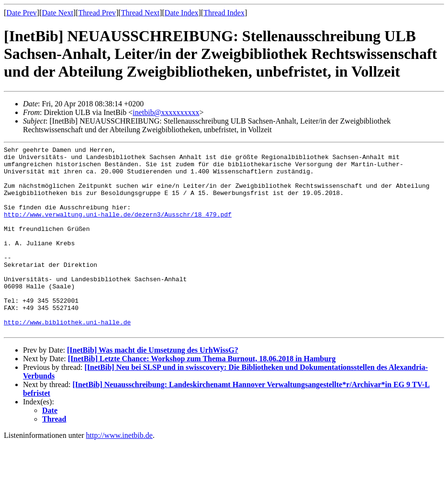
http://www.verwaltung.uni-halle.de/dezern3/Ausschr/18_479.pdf (118, 229)
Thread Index (224, 13)
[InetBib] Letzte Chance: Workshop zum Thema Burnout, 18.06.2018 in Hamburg (202, 396)
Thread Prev (97, 13)
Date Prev (22, 13)
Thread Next (140, 13)
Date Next (58, 13)
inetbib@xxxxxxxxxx (166, 112)
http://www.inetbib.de (119, 473)
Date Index (182, 13)
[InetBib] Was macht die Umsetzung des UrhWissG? (153, 387)
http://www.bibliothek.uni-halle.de (67, 358)
